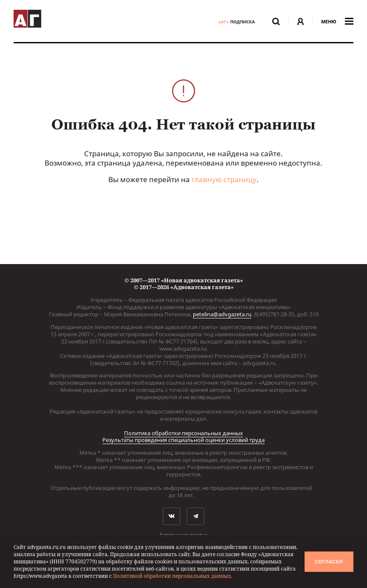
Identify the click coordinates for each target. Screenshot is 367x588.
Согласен (329, 562)
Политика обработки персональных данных (183, 433)
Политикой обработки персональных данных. (173, 576)
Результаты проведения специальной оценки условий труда (183, 440)
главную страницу (224, 179)
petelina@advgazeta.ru (222, 314)
